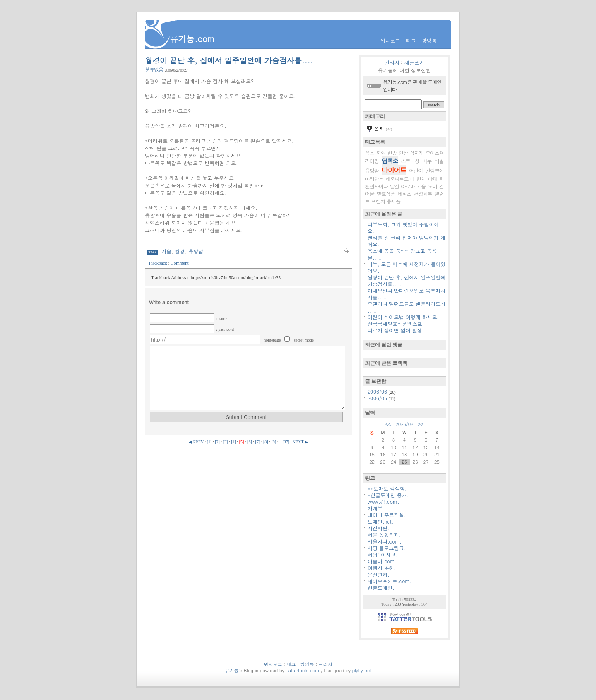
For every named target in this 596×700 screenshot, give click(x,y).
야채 (433, 179)
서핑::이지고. (383, 554)
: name (222, 319)
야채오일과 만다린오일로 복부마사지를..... (406, 294)
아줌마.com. (382, 561)
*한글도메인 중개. (388, 495)
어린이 (416, 170)
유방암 (196, 251)
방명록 (429, 40)
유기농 (232, 670)
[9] (274, 442)
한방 (392, 153)
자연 (381, 153)
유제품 (393, 201)
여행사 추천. (382, 568)
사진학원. (379, 528)
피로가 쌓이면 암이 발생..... (400, 330)
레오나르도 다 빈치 (405, 179)
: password (225, 329)
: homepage (272, 340)
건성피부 (423, 194)
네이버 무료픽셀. (387, 515)
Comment (179, 263)
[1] (209, 442)
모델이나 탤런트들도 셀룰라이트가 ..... (406, 307)
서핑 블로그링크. (387, 548)
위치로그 (390, 40)
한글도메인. (381, 588)
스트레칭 (410, 161)
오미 (433, 186)
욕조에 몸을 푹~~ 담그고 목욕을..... (402, 254)
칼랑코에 (435, 170)
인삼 (403, 153)
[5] (242, 442)
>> (421, 424)
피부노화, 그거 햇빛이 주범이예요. (403, 227)
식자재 (417, 153)
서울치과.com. (385, 541)
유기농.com (192, 39)
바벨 (439, 161)
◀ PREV (197, 442)
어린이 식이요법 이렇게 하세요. (403, 317)
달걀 (394, 186)
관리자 (392, 62)
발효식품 (386, 194)
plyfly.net (362, 670)
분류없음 (154, 69)
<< (388, 424)
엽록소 (390, 161)
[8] (266, 442)
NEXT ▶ (300, 442)
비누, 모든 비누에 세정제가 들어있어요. (407, 267)
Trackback (158, 263)
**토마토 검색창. (387, 488)
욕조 (370, 153)
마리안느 (374, 179)
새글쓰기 (414, 62)
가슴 (166, 251)
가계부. (376, 508)
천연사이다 (376, 186)
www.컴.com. (383, 502)
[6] (250, 442)
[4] (233, 442)
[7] (258, 442)
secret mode (304, 340)
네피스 (405, 194)
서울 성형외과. (384, 535)
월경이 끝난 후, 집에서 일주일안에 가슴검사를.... (229, 60)
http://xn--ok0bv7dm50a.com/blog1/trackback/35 (236, 277)
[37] (286, 442)
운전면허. (379, 574)
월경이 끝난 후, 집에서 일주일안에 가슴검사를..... (407, 280)
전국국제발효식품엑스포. (396, 324)
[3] (226, 442)
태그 (411, 40)
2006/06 (378, 391)
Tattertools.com (303, 670)
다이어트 (394, 170)
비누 (427, 161)
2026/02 (404, 424)
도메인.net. (380, 521)
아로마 (408, 186)
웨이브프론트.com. (389, 581)
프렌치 (378, 201)
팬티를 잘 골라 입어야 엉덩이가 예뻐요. (406, 241)
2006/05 (378, 398)
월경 (180, 251)
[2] (217, 442)
